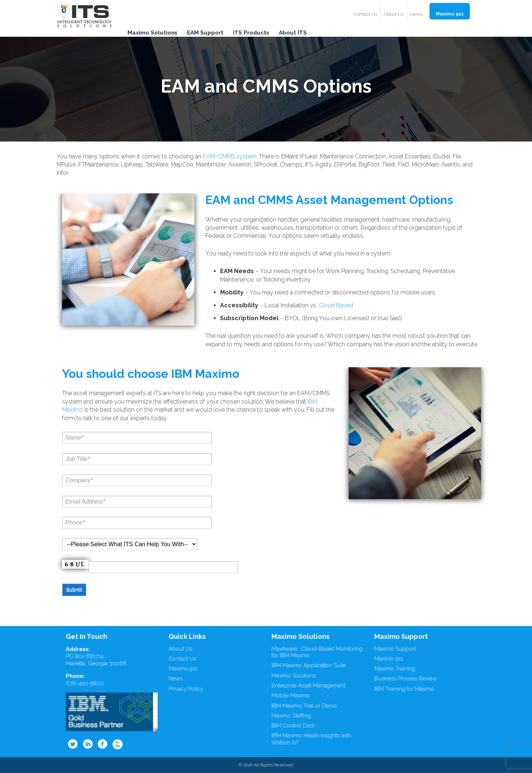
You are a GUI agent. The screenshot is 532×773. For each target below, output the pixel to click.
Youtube (118, 744)
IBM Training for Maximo (404, 689)
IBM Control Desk (293, 726)
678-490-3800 (85, 683)
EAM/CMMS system (230, 156)
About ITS (293, 32)
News (416, 14)
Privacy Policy (186, 689)
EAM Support (205, 32)
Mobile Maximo (291, 695)
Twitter (73, 744)
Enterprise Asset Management (308, 686)
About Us (394, 14)
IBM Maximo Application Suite (309, 665)
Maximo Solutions (152, 32)
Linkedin (88, 744)
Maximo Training (395, 669)
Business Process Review (406, 679)
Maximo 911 (450, 14)
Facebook (103, 744)
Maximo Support (395, 649)
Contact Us (365, 14)
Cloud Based (336, 305)
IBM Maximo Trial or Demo (304, 706)
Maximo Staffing (291, 716)
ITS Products (251, 32)
